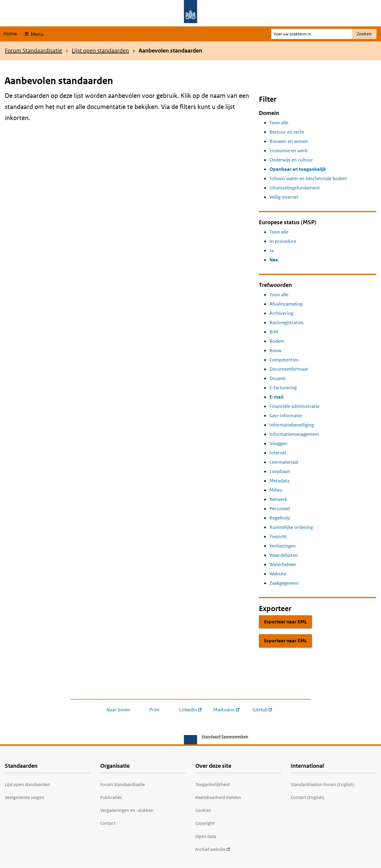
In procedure (283, 241)
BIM (274, 332)
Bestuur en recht (287, 132)
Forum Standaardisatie (33, 51)
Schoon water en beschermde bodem (308, 178)
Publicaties (111, 797)
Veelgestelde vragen (25, 797)
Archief (213, 849)
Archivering (281, 313)
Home (10, 34)
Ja (271, 250)
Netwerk (278, 499)
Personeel (280, 509)
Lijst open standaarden (100, 51)
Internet (278, 453)
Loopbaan (280, 471)
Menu (36, 34)
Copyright (205, 823)
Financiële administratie (294, 406)
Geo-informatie (286, 416)
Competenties (284, 360)
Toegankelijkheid (213, 784)
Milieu (276, 490)
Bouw (275, 350)
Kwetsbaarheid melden (218, 797)
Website (278, 574)
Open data (206, 836)
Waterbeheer (283, 564)
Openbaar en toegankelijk (298, 169)
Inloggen (278, 443)
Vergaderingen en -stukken (127, 810)
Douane (277, 378)
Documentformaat (289, 369)
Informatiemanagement (294, 434)
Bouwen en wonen (289, 141)
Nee (274, 260)
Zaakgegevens (284, 583)
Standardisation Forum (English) (322, 784)
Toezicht (278, 536)
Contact (108, 823)
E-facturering (283, 388)
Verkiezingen (283, 546)
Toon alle (279, 123)
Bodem (277, 341)
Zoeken (364, 34)
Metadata (279, 481)
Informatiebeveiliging (292, 425)
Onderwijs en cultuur (291, 160)
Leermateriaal (284, 462)
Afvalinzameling (286, 304)
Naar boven (118, 710)
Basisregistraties (286, 322)
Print (154, 710)
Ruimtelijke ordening (291, 527)
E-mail (276, 397)
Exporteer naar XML (285, 622)
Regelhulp (280, 518)
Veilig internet (284, 197)
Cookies (203, 810)
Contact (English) (307, 797)
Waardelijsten (284, 555)
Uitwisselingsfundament (295, 188)
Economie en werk (288, 151)
